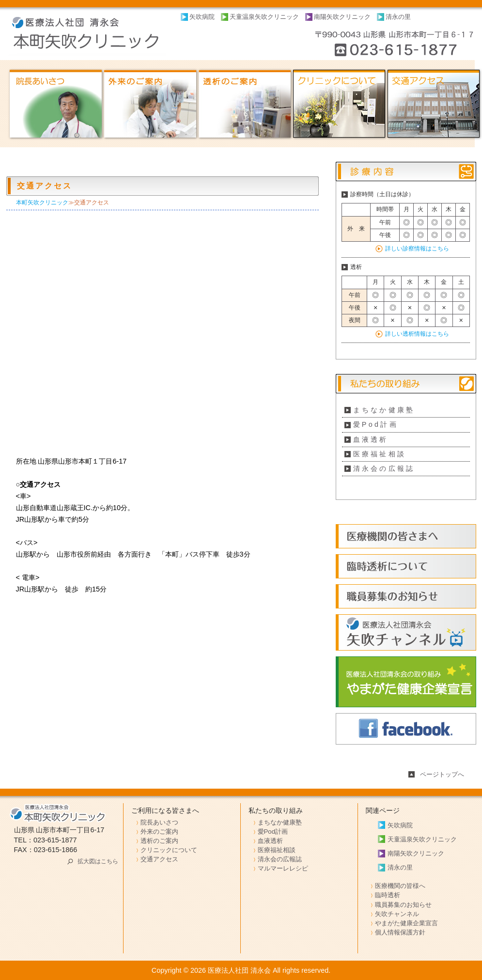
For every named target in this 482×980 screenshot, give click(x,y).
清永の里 (398, 17)
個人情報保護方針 (400, 932)
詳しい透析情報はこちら (417, 334)
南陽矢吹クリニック (342, 17)
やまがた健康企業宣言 (406, 923)
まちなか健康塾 (384, 410)
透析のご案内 (159, 841)
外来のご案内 (159, 832)
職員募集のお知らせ (403, 905)
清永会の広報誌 (384, 468)
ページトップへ (442, 774)
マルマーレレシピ (283, 868)
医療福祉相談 (380, 454)
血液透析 (371, 439)
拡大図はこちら (98, 861)
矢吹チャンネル (397, 914)
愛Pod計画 (376, 424)
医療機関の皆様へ (400, 886)
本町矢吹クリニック (42, 202)
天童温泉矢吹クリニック (264, 17)
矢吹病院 (202, 17)
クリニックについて (169, 850)
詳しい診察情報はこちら (417, 249)
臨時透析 (388, 895)
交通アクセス (159, 859)
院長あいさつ (159, 822)
